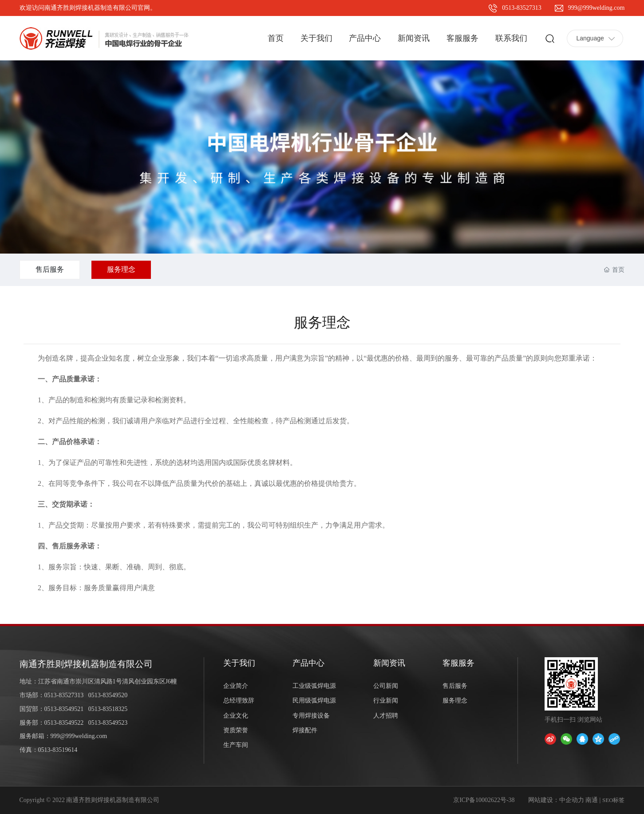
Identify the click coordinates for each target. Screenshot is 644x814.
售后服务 (50, 269)
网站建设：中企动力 (556, 800)
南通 (592, 800)
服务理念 (121, 269)
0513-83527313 (522, 8)
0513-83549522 (64, 723)
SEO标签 (614, 800)
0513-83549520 (108, 695)
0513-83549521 (64, 709)
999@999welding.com (597, 8)
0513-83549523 (108, 723)
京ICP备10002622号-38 (484, 800)
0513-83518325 (108, 709)
